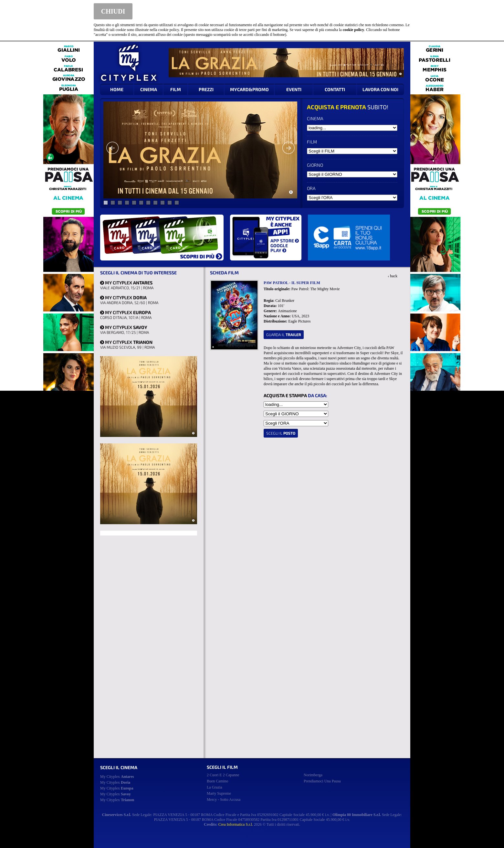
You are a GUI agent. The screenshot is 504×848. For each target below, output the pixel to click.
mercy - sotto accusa (224, 800)
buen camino (217, 781)
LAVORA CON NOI (380, 89)
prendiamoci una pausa (322, 781)
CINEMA (149, 89)
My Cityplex (117, 777)
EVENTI (294, 89)
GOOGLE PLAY (279, 248)
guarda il (284, 334)
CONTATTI (335, 89)
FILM (176, 89)
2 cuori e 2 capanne (223, 775)
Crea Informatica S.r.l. (236, 824)
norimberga (313, 775)
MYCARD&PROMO (249, 89)
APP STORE (285, 241)
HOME (117, 89)
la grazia (215, 787)
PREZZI (206, 89)
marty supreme (219, 793)
